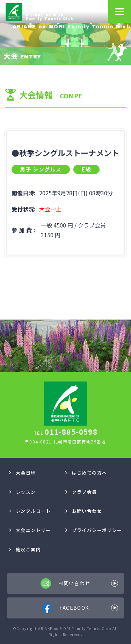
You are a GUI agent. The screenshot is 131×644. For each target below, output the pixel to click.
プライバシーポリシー (94, 530)
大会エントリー (30, 530)
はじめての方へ (86, 473)
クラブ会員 (81, 492)
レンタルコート (30, 511)
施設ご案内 (25, 549)
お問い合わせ (83, 511)
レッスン (22, 492)
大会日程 (22, 473)
